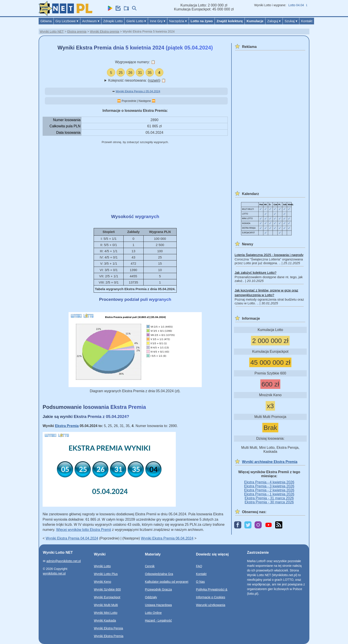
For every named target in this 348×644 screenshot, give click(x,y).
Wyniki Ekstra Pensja (108, 628)
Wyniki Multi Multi (106, 605)
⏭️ (154, 101)
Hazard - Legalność (158, 620)
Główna (46, 21)
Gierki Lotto (136, 21)
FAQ (199, 566)
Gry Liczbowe (67, 21)
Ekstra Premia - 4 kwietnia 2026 (269, 482)
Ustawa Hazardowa (158, 605)
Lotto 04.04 (299, 5)
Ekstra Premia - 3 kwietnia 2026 (269, 486)
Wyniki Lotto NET (52, 32)
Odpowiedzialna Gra (159, 574)
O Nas (200, 582)
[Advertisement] (135, 179)
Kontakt (307, 21)
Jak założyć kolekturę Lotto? (255, 273)
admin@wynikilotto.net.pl (64, 561)
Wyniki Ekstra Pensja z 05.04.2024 (138, 91)
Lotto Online (153, 613)
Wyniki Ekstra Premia (109, 636)
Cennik (150, 566)
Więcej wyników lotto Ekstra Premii (84, 530)
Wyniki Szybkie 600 (107, 589)
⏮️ (119, 101)
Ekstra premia (77, 32)
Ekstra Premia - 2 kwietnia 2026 (269, 490)
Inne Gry (158, 21)
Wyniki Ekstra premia (104, 32)
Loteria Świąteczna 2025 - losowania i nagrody (269, 255)
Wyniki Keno (103, 582)
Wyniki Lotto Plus (106, 574)
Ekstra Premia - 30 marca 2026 (269, 502)
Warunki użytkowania (211, 605)
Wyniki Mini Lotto (106, 613)
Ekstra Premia (67, 426)
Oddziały (151, 597)
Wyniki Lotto (102, 566)
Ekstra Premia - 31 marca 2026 (269, 498)
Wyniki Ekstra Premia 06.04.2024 (167, 538)
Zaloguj (274, 21)
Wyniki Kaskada (105, 620)
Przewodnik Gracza (158, 589)
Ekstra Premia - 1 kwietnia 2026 (269, 494)
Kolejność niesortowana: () (137, 80)
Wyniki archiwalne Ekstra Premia (270, 462)
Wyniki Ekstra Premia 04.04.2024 (72, 538)
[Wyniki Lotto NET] (65, 15)
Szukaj (291, 21)
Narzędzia (178, 21)
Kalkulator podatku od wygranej (167, 582)
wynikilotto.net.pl (54, 573)
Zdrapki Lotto (113, 21)
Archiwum (91, 21)
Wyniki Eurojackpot (107, 597)
